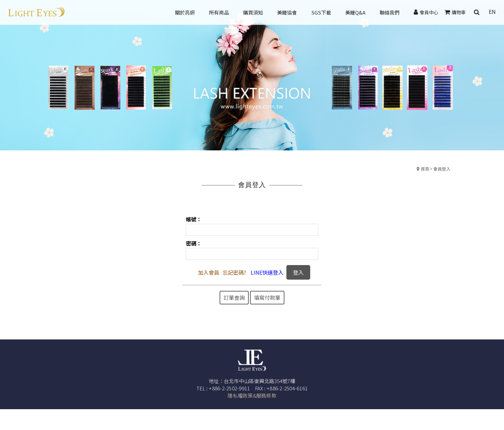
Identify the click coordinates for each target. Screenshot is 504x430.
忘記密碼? (234, 272)
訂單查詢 (234, 297)
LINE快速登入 (267, 272)
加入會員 (209, 272)
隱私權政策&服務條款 (252, 395)
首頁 (425, 169)
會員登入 (442, 169)
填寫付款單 (267, 297)
